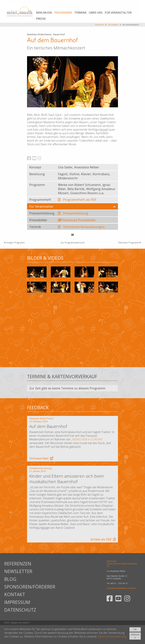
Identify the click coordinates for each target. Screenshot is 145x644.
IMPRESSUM (17, 602)
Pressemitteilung (76, 213)
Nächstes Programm (129, 243)
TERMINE (80, 13)
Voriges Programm (14, 243)
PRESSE (41, 19)
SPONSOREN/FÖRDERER (21, 587)
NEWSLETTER (18, 571)
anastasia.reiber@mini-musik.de (121, 588)
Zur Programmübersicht (72, 243)
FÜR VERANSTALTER (118, 13)
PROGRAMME (63, 13)
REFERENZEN (18, 564)
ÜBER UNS (96, 13)
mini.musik (99, 25)
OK (135, 629)
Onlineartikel (41, 458)
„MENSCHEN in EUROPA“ (87, 439)
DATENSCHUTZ (20, 610)
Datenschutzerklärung (112, 636)
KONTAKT (15, 594)
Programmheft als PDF (80, 200)
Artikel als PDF (103, 539)
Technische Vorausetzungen (84, 227)
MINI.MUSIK (44, 13)
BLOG (10, 579)
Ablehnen (135, 636)
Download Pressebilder (79, 220)
